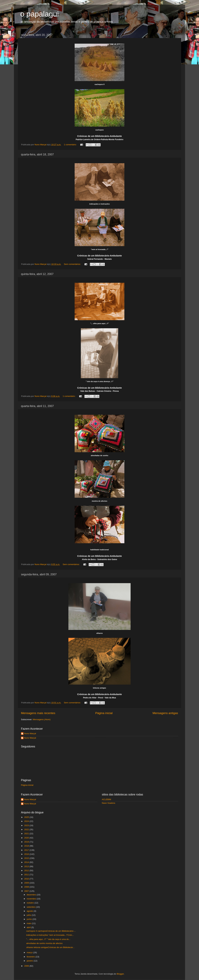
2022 (27, 830)
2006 (27, 966)
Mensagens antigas (165, 713)
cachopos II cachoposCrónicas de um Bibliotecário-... (51, 931)
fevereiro (31, 957)
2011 (27, 875)
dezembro (32, 895)
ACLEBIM (106, 799)
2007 (27, 891)
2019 (27, 842)
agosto (30, 911)
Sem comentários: (73, 264)
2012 (27, 870)
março (30, 952)
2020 (27, 838)
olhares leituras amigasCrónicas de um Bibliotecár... (50, 947)
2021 (27, 834)
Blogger (120, 974)
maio (29, 923)
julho (29, 915)
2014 (27, 862)
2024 (27, 821)
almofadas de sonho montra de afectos (44, 943)
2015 (27, 858)
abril (29, 927)
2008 (27, 887)
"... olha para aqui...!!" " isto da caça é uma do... (48, 939)
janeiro (30, 961)
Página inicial (104, 713)
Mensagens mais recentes (38, 713)
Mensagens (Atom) (42, 719)
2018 (27, 846)
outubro (31, 903)
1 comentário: (71, 145)
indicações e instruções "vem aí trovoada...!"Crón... (50, 935)
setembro (31, 907)
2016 (27, 854)
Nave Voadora (109, 803)
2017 (27, 850)
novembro (32, 899)
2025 (27, 817)
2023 (27, 825)
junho (30, 919)
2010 (27, 879)
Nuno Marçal (30, 733)
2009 (27, 883)
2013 (27, 866)
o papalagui (39, 14)
